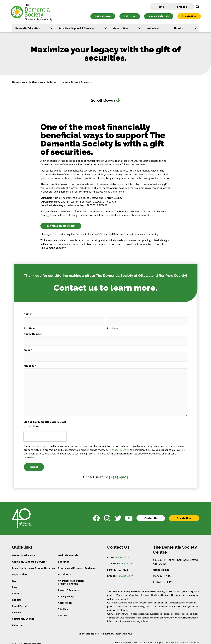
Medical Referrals (68, 551)
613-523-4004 (121, 554)
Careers (17, 609)
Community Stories (23, 615)
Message (30, 363)
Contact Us (64, 612)
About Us (17, 590)
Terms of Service (186, 639)
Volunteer (18, 621)
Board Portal (19, 602)
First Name (29, 327)
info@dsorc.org (124, 572)
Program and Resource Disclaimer (77, 564)
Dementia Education (24, 551)
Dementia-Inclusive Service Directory (34, 564)
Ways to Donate (50, 82)
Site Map (63, 605)
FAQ (14, 577)
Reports (17, 596)
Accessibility (65, 599)
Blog (15, 583)
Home (160, 7)
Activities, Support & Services (29, 558)
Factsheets (64, 571)
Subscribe (64, 558)
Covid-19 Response (69, 586)
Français (182, 7)
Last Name (113, 327)
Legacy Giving (70, 82)
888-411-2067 (127, 560)
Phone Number (33, 333)
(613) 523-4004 (116, 473)
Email (28, 348)
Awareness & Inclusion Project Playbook (71, 578)
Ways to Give (30, 82)
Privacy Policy (118, 447)
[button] (197, 7)
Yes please (33, 423)
